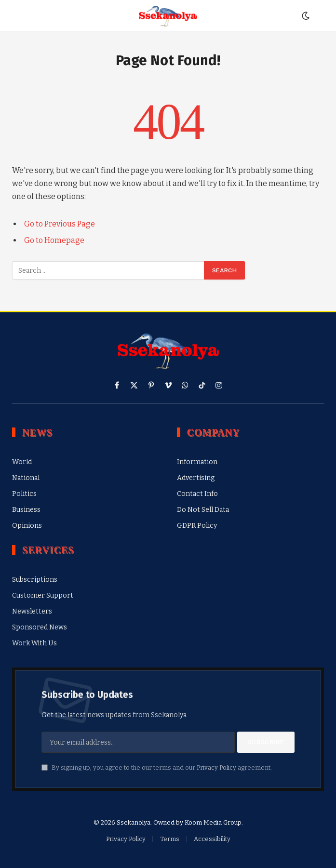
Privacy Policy (216, 768)
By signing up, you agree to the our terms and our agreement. (157, 768)
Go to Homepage (54, 240)
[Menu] (16, 16)
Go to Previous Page (60, 224)
